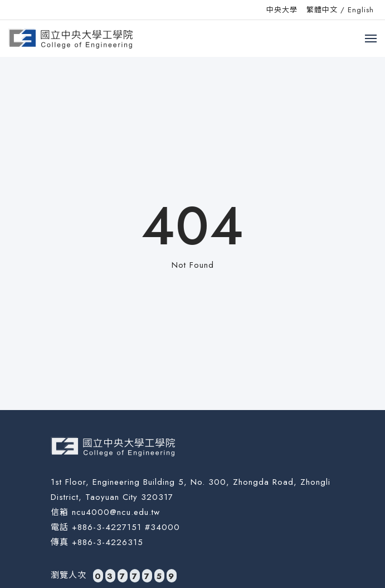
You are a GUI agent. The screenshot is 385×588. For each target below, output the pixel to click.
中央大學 (282, 10)
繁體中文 (322, 10)
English (361, 10)
